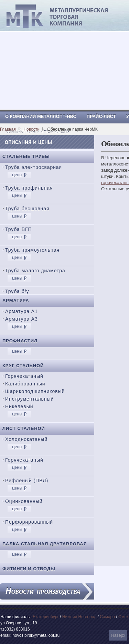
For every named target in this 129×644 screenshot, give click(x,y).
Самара (107, 617)
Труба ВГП (19, 229)
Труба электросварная (34, 167)
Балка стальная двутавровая (45, 544)
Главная (8, 129)
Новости (31, 129)
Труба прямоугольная (32, 250)
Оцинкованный (24, 501)
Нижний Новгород (79, 617)
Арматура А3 (21, 319)
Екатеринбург (46, 617)
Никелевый (19, 406)
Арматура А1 (21, 311)
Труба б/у (17, 291)
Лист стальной (24, 428)
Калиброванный (25, 384)
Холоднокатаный (26, 439)
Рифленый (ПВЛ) (27, 481)
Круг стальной (23, 366)
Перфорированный (29, 522)
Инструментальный (29, 399)
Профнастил (20, 341)
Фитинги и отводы (29, 569)
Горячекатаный (24, 376)
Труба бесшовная (27, 209)
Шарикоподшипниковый (35, 391)
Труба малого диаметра (35, 271)
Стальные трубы (26, 156)
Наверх (118, 635)
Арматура (16, 300)
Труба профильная (29, 188)
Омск (123, 617)
